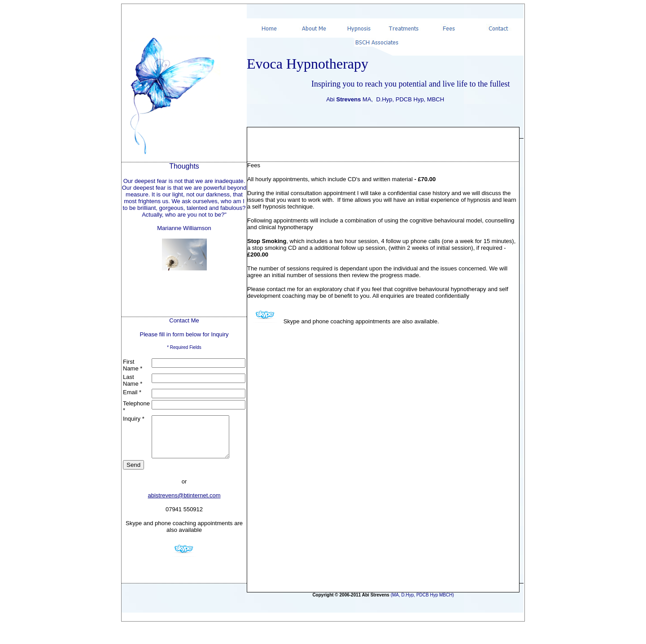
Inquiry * (134, 419)
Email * (132, 392)
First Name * (133, 365)
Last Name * (133, 380)
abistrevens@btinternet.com (184, 503)
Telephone (136, 403)
